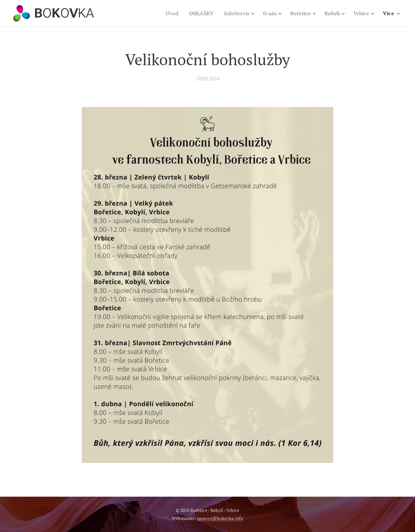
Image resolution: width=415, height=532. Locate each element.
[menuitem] (162, 13)
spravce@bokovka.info (220, 518)
